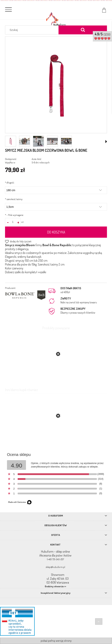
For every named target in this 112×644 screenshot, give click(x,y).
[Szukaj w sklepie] (33, 30)
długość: (10, 182)
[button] (106, 142)
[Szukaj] (83, 30)
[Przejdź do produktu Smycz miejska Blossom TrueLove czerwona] (56, 434)
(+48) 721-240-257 (55, 559)
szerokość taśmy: (14, 199)
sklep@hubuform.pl (55, 567)
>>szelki (42, 272)
